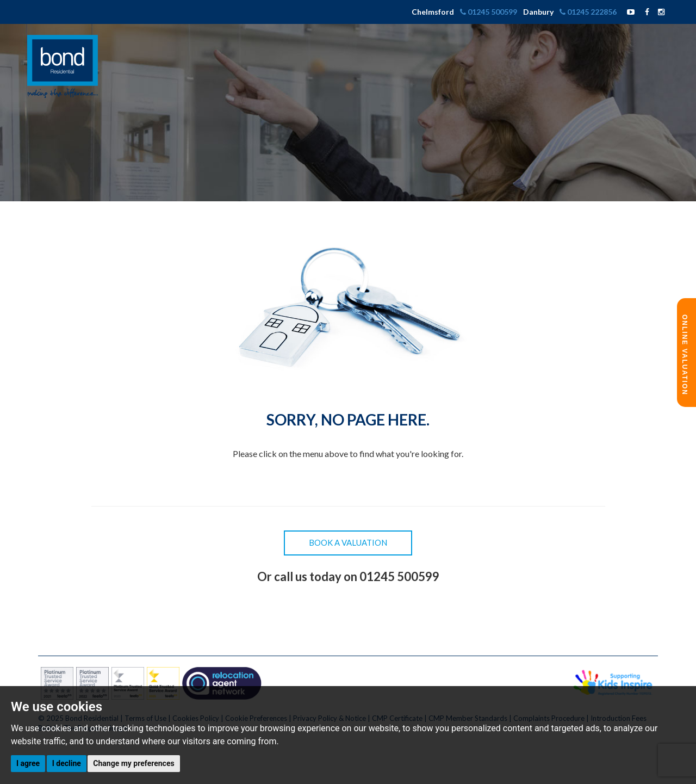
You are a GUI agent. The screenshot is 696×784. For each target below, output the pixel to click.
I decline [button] (67, 763)
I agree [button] (28, 763)
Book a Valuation (348, 542)
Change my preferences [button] (133, 763)
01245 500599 (489, 12)
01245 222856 (589, 12)
